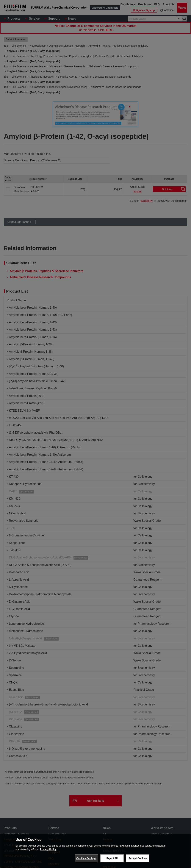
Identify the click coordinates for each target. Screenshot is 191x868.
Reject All (112, 858)
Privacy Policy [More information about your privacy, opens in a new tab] (48, 849)
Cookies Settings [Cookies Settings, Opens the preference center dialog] (86, 858)
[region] (95, 851)
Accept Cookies (138, 858)
